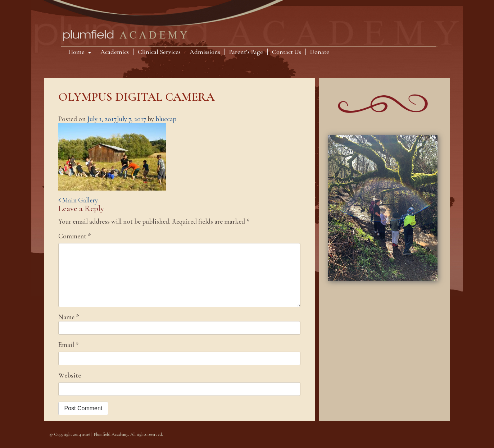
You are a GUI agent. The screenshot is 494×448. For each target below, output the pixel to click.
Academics (115, 52)
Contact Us (287, 52)
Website (70, 375)
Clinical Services (159, 52)
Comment (75, 236)
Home (77, 52)
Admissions (205, 52)
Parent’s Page (246, 52)
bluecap (166, 119)
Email (69, 345)
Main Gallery (78, 200)
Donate (320, 52)
